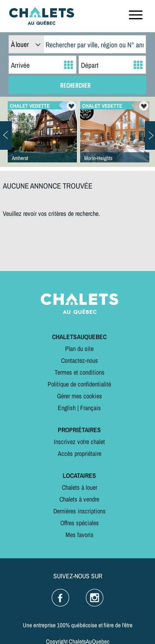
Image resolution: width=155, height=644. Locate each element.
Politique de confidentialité (79, 384)
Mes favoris (80, 535)
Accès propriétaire (80, 453)
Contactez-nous (80, 360)
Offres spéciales (80, 523)
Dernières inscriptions (80, 511)
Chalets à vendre (79, 499)
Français (91, 408)
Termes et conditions (80, 372)
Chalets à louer (80, 487)
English (67, 408)
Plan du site (79, 349)
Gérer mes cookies (80, 396)
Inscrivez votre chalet (79, 442)
